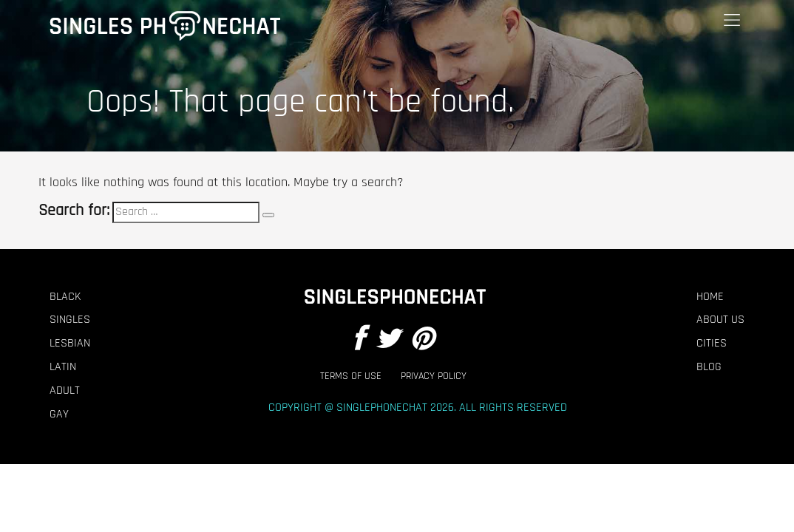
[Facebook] (359, 340)
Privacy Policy (434, 376)
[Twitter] (387, 340)
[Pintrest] (422, 340)
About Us (720, 320)
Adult (65, 391)
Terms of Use (351, 376)
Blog (709, 367)
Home (710, 297)
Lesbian (70, 344)
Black (65, 297)
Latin (63, 367)
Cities (712, 344)
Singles (70, 320)
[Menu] (732, 20)
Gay (59, 415)
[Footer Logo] (394, 297)
